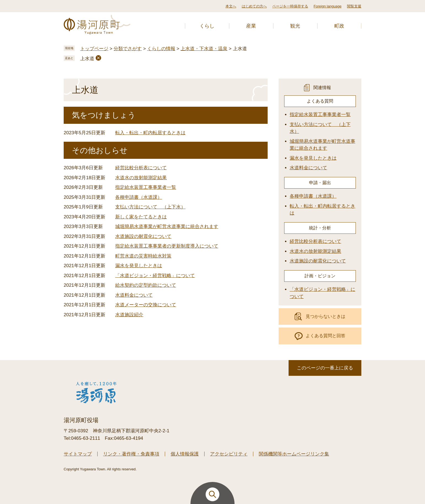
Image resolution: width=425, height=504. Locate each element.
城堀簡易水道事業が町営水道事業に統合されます (167, 226)
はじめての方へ (254, 6)
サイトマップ (78, 454)
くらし (207, 26)
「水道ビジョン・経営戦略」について (155, 276)
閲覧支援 (354, 6)
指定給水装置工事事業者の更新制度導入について (167, 246)
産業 (251, 26)
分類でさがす (128, 49)
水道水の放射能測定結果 (141, 178)
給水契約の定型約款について (146, 285)
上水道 (87, 59)
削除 (98, 58)
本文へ (231, 6)
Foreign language (328, 6)
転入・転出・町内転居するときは (150, 133)
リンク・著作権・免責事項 (131, 454)
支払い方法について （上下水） (150, 207)
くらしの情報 (161, 49)
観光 (295, 26)
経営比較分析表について (141, 168)
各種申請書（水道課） (139, 197)
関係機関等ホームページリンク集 (294, 454)
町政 (339, 26)
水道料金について (134, 295)
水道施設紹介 (129, 315)
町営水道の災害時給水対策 (143, 256)
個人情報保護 (185, 454)
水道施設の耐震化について (143, 236)
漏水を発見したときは (139, 266)
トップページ (94, 49)
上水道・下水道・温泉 (204, 49)
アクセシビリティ (229, 454)
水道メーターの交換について (146, 305)
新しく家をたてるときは (141, 217)
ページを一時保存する (290, 6)
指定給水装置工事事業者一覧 (146, 187)
